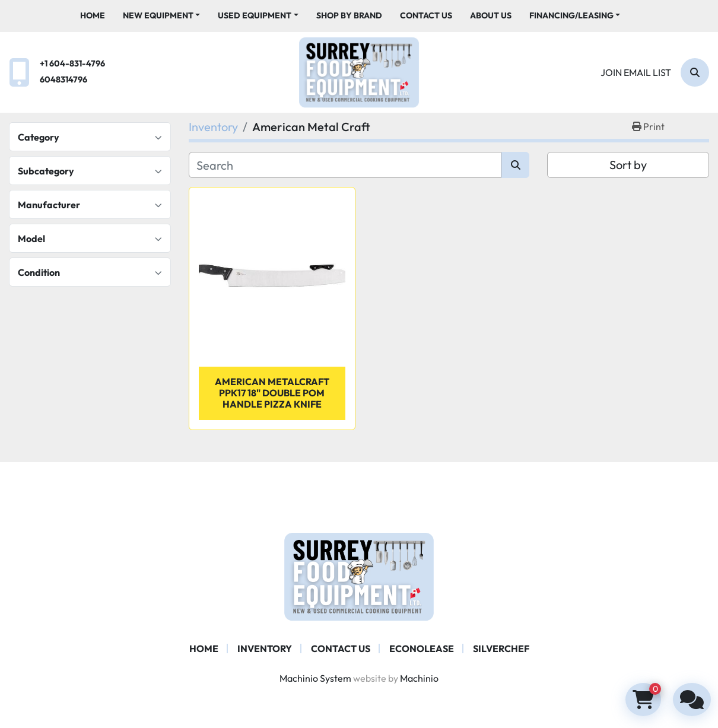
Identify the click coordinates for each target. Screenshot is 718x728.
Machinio (419, 678)
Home (93, 15)
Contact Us (426, 15)
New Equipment (158, 15)
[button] (162, 16)
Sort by (628, 165)
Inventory (265, 648)
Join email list (636, 72)
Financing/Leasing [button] (571, 15)
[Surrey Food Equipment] (359, 576)
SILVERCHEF (501, 648)
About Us (491, 15)
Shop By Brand (349, 15)
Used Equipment (255, 15)
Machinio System (315, 678)
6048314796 (63, 80)
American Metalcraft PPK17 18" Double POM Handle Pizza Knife (272, 393)
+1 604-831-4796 (72, 63)
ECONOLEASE (422, 648)
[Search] (695, 72)
